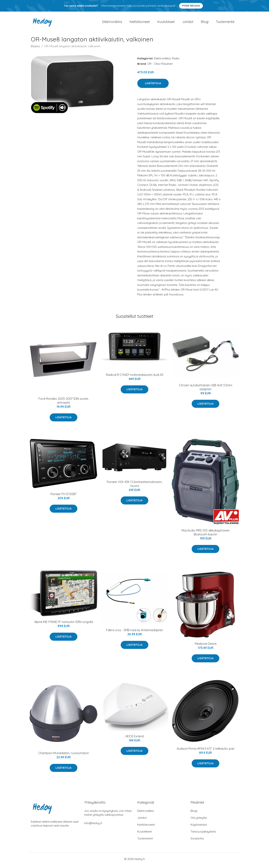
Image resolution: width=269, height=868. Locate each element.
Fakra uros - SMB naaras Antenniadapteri (135, 633)
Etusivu (35, 49)
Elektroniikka (112, 23)
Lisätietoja (153, 86)
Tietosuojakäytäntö (203, 834)
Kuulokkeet (166, 23)
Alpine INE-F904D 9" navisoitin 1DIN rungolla (64, 624)
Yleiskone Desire (205, 646)
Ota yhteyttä (199, 820)
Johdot (188, 23)
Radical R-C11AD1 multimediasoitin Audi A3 (135, 377)
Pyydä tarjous (191, 6)
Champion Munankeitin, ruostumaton (64, 756)
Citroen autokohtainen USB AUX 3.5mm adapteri (206, 390)
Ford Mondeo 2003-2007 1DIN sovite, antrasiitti (64, 403)
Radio (176, 61)
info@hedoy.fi (93, 826)
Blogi (205, 23)
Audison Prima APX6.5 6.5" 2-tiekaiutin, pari (206, 751)
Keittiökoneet (140, 23)
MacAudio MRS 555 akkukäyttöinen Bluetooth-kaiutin (206, 535)
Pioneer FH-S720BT (64, 497)
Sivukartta (197, 841)
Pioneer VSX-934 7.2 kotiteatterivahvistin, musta (134, 486)
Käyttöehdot (199, 827)
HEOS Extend (134, 739)
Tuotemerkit (225, 23)
